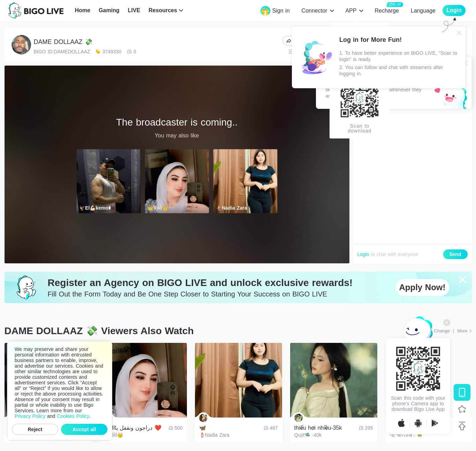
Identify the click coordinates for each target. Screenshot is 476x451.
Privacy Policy (30, 416)
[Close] (459, 33)
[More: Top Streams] (464, 331)
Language (423, 11)
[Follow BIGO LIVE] (462, 409)
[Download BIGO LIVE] (462, 392)
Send (455, 254)
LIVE (134, 10)
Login (363, 254)
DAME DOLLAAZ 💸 (63, 42)
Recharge (387, 10)
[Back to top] (462, 426)
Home (82, 10)
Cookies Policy (73, 416)
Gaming (109, 10)
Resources (163, 10)
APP (351, 11)
